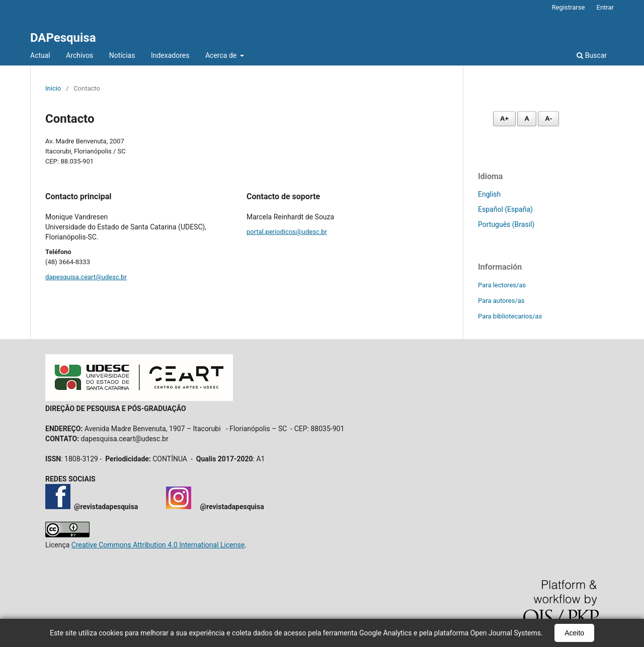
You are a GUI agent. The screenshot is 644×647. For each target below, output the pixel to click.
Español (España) (505, 209)
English (489, 194)
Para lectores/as (502, 285)
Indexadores (170, 55)
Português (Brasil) (506, 224)
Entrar (606, 7)
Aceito (574, 633)
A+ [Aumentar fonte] (504, 118)
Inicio (53, 88)
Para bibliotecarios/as (510, 316)
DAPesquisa (63, 38)
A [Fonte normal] (527, 118)
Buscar (592, 55)
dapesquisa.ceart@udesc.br (86, 277)
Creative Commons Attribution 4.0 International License (158, 545)
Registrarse (569, 7)
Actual (40, 55)
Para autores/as (501, 301)
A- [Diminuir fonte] (548, 118)
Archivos (79, 55)
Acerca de (222, 55)
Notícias (122, 55)
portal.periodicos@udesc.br (287, 232)
